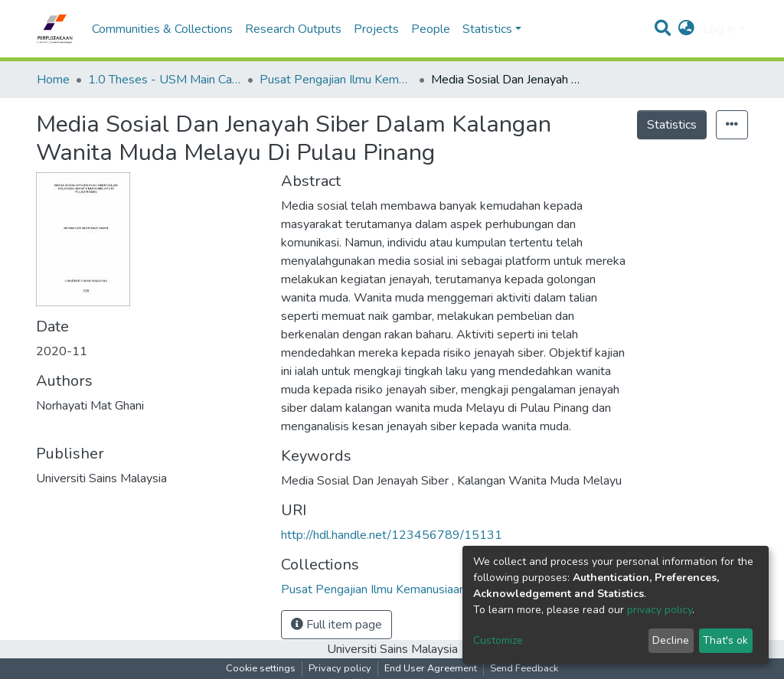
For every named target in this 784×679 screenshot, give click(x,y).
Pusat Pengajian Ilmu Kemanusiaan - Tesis (336, 80)
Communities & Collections (162, 29)
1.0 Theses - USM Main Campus (165, 80)
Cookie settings (261, 668)
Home (53, 80)
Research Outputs (293, 29)
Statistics (672, 125)
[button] (686, 29)
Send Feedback (524, 668)
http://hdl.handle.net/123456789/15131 (392, 535)
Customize (498, 640)
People (431, 29)
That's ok (725, 640)
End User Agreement (431, 668)
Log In (719, 29)
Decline (671, 640)
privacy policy (660, 610)
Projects (376, 29)
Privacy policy (340, 668)
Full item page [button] (336, 625)
